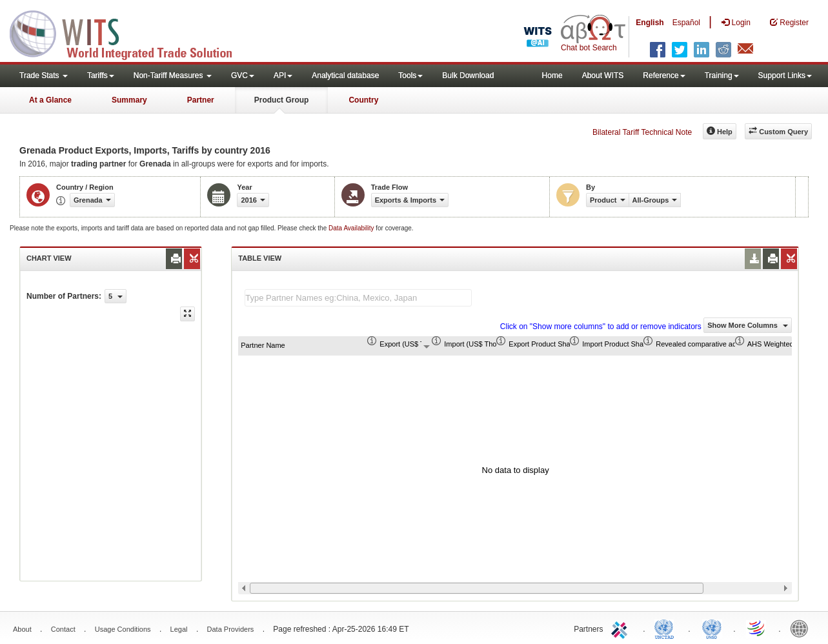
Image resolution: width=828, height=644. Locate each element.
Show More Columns (748, 325)
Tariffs (101, 75)
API (283, 75)
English (650, 23)
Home (552, 75)
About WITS (603, 75)
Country (363, 100)
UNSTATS (712, 628)
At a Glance (50, 100)
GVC (243, 75)
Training (722, 75)
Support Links (785, 75)
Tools (410, 75)
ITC (621, 628)
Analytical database (345, 75)
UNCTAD (667, 628)
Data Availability (352, 228)
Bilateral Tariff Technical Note (642, 132)
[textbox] (358, 298)
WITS (129, 32)
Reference (664, 75)
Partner (201, 100)
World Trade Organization (757, 628)
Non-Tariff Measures (173, 75)
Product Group (282, 100)
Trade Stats (44, 75)
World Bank (802, 628)
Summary (129, 100)
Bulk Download (468, 75)
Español (686, 23)
